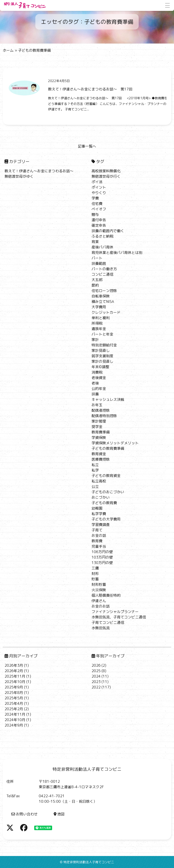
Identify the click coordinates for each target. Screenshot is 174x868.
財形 (95, 574)
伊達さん (99, 601)
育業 (95, 242)
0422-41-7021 (52, 796)
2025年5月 (14, 698)
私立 (95, 465)
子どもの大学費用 (106, 519)
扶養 (95, 394)
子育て (97, 530)
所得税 (97, 323)
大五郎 (97, 280)
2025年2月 (14, 709)
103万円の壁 (102, 557)
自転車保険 (101, 296)
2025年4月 (14, 703)
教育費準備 (101, 432)
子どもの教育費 (104, 503)
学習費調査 (101, 525)
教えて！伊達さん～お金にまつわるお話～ (39, 171)
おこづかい (101, 497)
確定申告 (99, 225)
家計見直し (101, 350)
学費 (95, 198)
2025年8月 (14, 693)
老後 (95, 383)
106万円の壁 (102, 552)
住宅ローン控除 (104, 291)
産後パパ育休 (102, 247)
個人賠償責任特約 (106, 595)
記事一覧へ (87, 146)
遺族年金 (99, 329)
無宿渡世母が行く (106, 176)
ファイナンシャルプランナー (115, 612)
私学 (95, 470)
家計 (95, 340)
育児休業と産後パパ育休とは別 (117, 253)
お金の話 (99, 535)
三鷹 (95, 568)
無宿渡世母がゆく (19, 176)
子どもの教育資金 (106, 476)
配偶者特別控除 (104, 416)
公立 (95, 486)
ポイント (99, 187)
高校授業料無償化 (106, 171)
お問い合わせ (24, 814)
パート (97, 258)
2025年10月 (15, 682)
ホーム (8, 50)
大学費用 (99, 307)
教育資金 (99, 454)
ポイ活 (97, 182)
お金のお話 (101, 606)
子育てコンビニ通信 (108, 622)
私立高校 (99, 481)
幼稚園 (97, 508)
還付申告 (99, 220)
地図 (59, 814)
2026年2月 (14, 671)
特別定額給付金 (104, 345)
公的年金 (99, 389)
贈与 (95, 214)
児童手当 (99, 546)
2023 (96, 682)
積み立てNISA (103, 301)
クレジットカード (106, 312)
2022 (96, 687)
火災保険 (99, 590)
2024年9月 (14, 725)
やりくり (99, 193)
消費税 (97, 372)
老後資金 (99, 378)
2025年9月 (14, 687)
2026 (96, 665)
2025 (96, 671)
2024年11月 (15, 714)
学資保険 (99, 438)
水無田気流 (101, 628)
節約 (95, 285)
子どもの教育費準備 (108, 448)
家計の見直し (102, 361)
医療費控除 (101, 459)
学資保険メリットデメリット (115, 443)
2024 (96, 676)
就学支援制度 (102, 356)
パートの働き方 (104, 269)
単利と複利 (101, 318)
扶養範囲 (99, 263)
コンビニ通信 (102, 274)
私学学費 (99, 514)
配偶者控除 (101, 410)
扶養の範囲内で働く (108, 231)
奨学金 (97, 427)
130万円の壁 (102, 563)
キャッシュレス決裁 (108, 399)
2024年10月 (15, 720)
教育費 (97, 541)
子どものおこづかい (108, 492)
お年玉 (97, 405)
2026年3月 (14, 665)
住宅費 (97, 204)
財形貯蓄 (99, 584)
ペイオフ (99, 209)
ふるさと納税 (102, 236)
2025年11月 (15, 676)
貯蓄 (95, 579)
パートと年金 (102, 334)
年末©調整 (100, 367)
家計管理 (99, 421)
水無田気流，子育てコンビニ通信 (119, 617)
